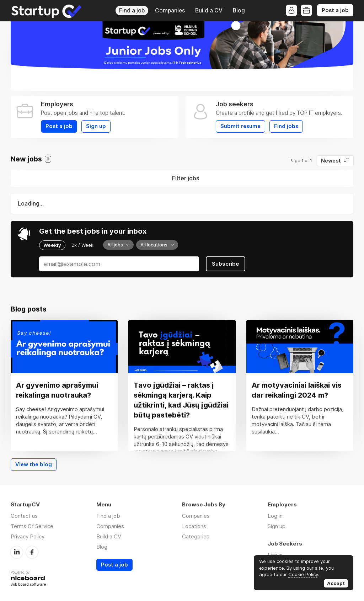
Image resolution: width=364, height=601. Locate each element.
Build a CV (209, 10)
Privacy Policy (28, 536)
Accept (336, 583)
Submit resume (240, 126)
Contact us (24, 516)
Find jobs (286, 126)
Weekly (52, 245)
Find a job (132, 10)
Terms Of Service (32, 526)
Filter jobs (186, 178)
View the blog (34, 464)
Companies (170, 10)
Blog (239, 10)
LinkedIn (17, 552)
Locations (194, 526)
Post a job (335, 10)
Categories (196, 536)
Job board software (28, 585)
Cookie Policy (303, 574)
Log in (275, 516)
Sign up (96, 126)
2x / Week (82, 245)
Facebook (32, 552)
